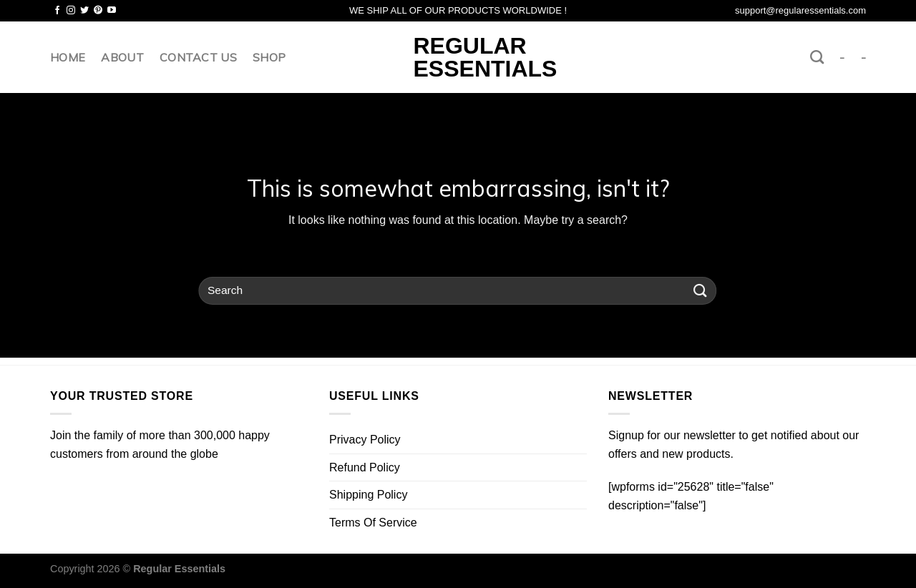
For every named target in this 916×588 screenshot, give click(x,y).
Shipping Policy (368, 495)
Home (68, 57)
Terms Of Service (373, 523)
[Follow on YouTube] (112, 11)
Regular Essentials (458, 57)
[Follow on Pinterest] (98, 11)
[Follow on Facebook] (57, 11)
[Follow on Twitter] (84, 11)
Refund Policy (365, 467)
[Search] (817, 57)
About (122, 57)
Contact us (198, 57)
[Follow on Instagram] (71, 11)
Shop (269, 57)
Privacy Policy (365, 440)
